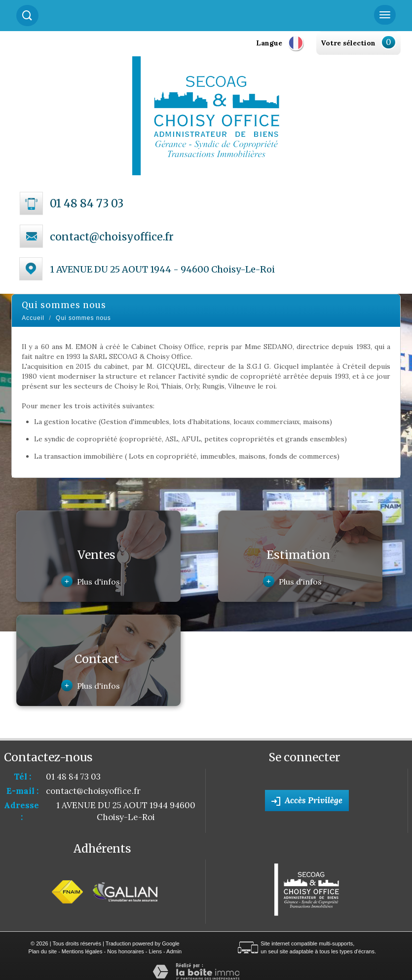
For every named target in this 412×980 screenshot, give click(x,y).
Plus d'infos (91, 581)
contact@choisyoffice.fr (112, 237)
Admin (174, 951)
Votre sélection (348, 43)
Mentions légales (82, 951)
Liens (155, 951)
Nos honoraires (126, 951)
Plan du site (43, 951)
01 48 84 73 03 (87, 203)
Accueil (33, 318)
